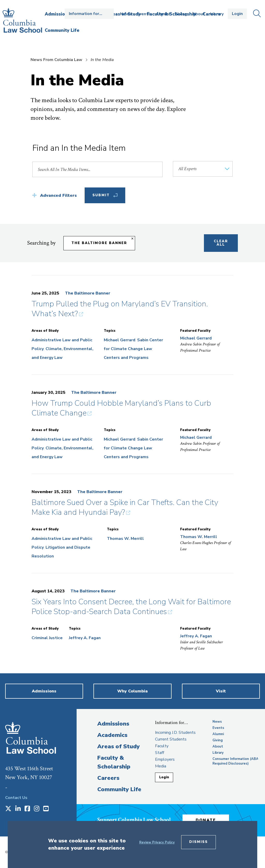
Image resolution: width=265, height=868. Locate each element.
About (199, 14)
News (126, 14)
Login (237, 14)
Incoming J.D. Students (175, 733)
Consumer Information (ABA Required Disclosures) (235, 761)
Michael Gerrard (120, 340)
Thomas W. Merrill (125, 539)
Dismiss (198, 842)
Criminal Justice (47, 638)
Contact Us (16, 798)
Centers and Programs (126, 358)
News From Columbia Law (56, 60)
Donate (206, 820)
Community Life (119, 789)
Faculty (162, 746)
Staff (160, 753)
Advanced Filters (58, 195)
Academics (112, 735)
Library (217, 14)
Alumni (163, 14)
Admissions (113, 724)
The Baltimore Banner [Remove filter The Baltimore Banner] (99, 243)
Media (161, 766)
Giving (181, 14)
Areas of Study (119, 746)
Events (144, 14)
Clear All (221, 243)
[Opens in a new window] (8, 809)
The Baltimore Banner (88, 293)
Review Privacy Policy (157, 842)
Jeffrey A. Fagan (85, 638)
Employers (165, 759)
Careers (108, 778)
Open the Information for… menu (89, 14)
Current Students (171, 739)
